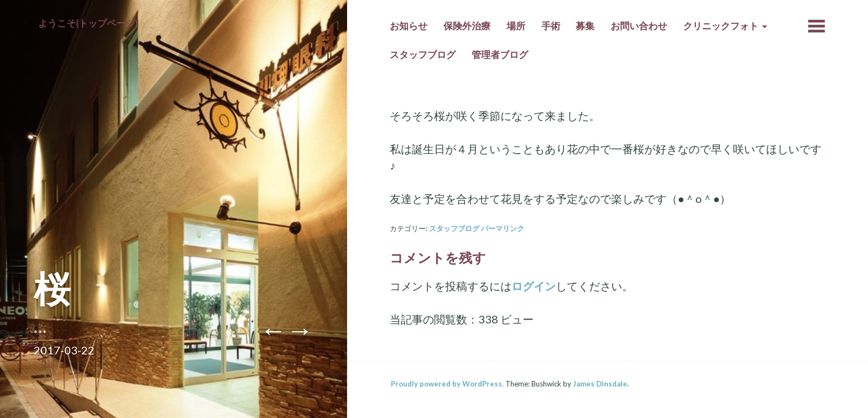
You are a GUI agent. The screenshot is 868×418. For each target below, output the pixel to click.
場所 (516, 26)
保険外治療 (467, 26)
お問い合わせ (639, 26)
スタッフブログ (423, 55)
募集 (585, 26)
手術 (551, 26)
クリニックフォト (721, 26)
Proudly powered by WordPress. (447, 384)
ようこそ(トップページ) (88, 23)
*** (40, 333)
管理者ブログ (500, 55)
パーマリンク (503, 228)
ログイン (534, 286)
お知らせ (409, 26)
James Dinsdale (600, 384)
